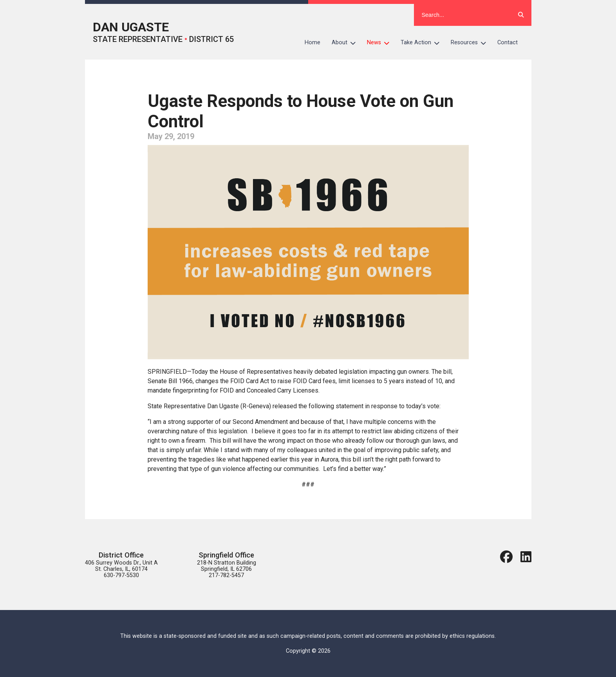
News (381, 43)
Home (313, 43)
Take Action (423, 43)
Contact (508, 43)
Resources (471, 43)
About (347, 43)
